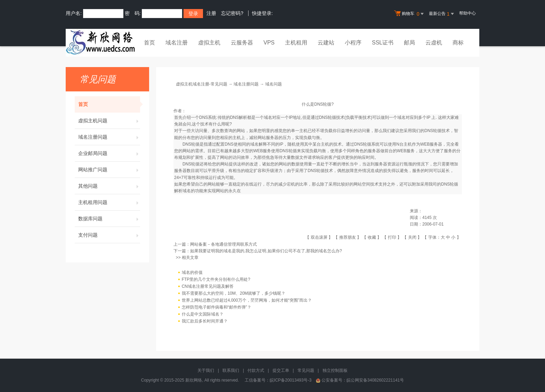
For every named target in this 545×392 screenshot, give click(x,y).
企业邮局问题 (109, 153)
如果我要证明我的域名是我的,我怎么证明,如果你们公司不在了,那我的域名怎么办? (266, 251)
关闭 (412, 237)
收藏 (372, 237)
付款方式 (256, 370)
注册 (211, 13)
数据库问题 (109, 219)
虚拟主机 (209, 43)
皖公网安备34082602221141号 (375, 380)
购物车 (410, 14)
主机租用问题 (109, 202)
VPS (269, 43)
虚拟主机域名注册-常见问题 (202, 84)
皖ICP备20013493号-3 (291, 380)
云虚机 (434, 43)
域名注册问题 (109, 137)
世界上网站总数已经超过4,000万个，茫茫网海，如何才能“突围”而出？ (247, 300)
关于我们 (206, 370)
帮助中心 (467, 13)
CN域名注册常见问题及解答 (208, 286)
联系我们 (231, 370)
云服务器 (242, 43)
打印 (392, 237)
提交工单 (281, 370)
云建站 (326, 43)
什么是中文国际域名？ (203, 314)
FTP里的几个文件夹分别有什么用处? (216, 279)
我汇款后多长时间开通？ (205, 321)
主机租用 (296, 43)
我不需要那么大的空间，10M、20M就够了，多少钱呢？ (234, 293)
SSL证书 (383, 43)
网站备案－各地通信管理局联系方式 (223, 244)
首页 (149, 43)
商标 (458, 43)
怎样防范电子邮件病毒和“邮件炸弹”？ (217, 307)
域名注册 (177, 43)
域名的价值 (192, 272)
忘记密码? (232, 13)
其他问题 (109, 186)
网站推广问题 (109, 170)
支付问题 (109, 235)
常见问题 (306, 370)
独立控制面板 (335, 370)
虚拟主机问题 (109, 121)
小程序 (353, 43)
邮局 (409, 43)
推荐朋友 (348, 237)
